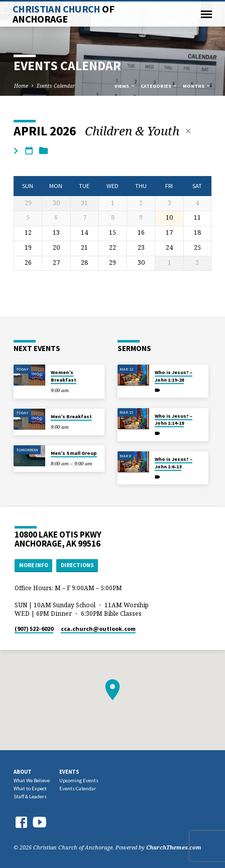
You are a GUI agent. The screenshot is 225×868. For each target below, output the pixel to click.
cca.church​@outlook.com (98, 629)
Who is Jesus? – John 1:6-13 (174, 463)
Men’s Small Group (74, 453)
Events (69, 772)
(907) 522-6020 (34, 629)
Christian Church (63, 14)
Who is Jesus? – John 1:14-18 (174, 419)
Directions (77, 565)
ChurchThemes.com (174, 847)
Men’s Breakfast (71, 416)
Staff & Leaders (30, 797)
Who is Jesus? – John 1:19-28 (174, 376)
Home (21, 86)
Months (197, 86)
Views (125, 86)
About (23, 772)
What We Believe (32, 780)
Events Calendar (56, 86)
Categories (159, 86)
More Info (34, 565)
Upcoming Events (79, 780)
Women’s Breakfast (64, 376)
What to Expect (30, 789)
